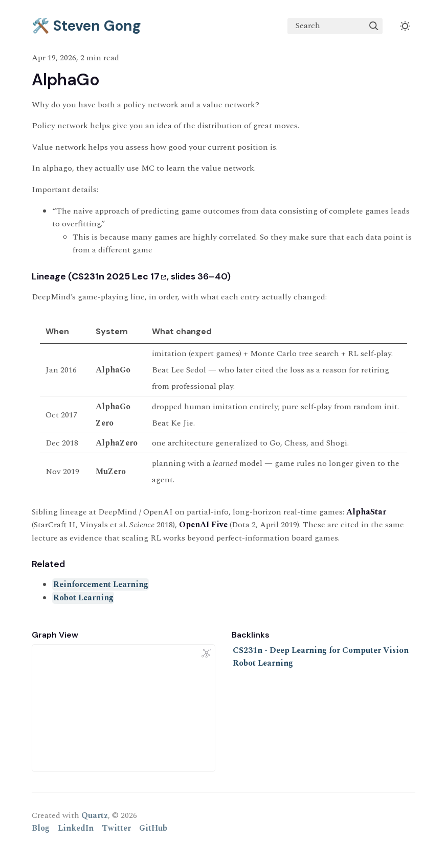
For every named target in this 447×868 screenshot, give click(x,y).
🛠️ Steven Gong (86, 26)
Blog (41, 828)
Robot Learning (83, 598)
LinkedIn (76, 828)
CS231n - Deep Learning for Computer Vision (321, 650)
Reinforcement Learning (101, 584)
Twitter (116, 828)
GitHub (153, 828)
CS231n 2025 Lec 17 (119, 276)
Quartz (95, 815)
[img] (374, 26)
